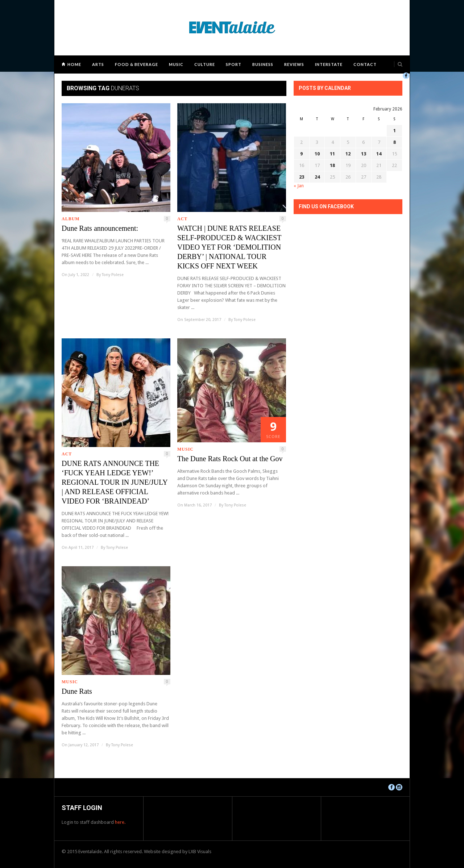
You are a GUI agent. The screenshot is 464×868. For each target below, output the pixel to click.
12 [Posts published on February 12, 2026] (348, 154)
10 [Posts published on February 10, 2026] (317, 154)
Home (74, 64)
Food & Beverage (136, 64)
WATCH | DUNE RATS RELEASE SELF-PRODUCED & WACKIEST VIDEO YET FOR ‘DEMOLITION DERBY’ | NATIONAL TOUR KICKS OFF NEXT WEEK (229, 247)
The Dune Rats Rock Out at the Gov (230, 459)
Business (263, 64)
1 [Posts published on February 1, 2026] (395, 131)
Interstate (329, 64)
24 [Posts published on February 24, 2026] (317, 177)
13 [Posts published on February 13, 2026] (364, 154)
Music (176, 64)
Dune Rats (77, 691)
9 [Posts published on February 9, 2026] (301, 154)
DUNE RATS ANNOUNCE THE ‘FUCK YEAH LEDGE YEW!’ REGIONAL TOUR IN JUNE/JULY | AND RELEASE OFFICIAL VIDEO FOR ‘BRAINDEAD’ (115, 482)
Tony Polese (113, 275)
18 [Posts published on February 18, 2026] (332, 165)
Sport (234, 64)
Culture (205, 64)
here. (120, 822)
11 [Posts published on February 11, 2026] (332, 154)
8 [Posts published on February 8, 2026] (395, 142)
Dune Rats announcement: (100, 228)
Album (71, 219)
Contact (365, 64)
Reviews (294, 64)
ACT (182, 219)
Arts (98, 64)
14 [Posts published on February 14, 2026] (379, 154)
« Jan (299, 186)
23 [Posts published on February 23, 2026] (302, 177)
